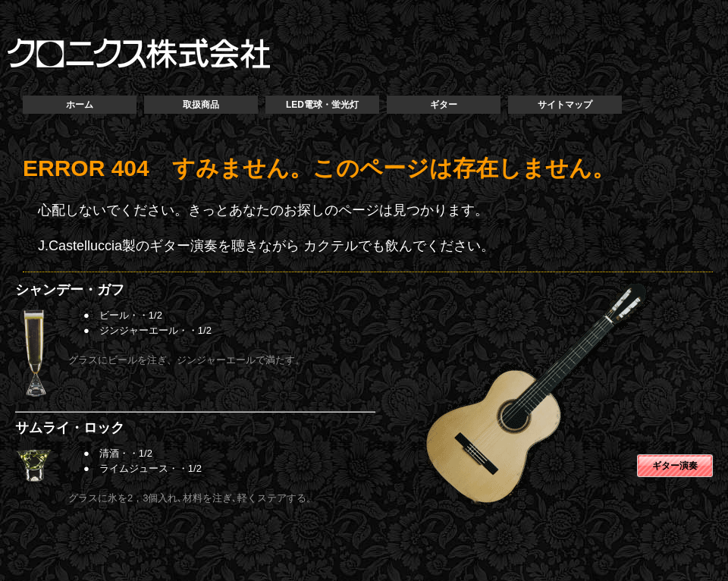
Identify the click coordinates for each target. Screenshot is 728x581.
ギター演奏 (675, 466)
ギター (444, 105)
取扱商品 (201, 105)
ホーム (80, 105)
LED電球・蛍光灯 (322, 105)
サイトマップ (565, 105)
